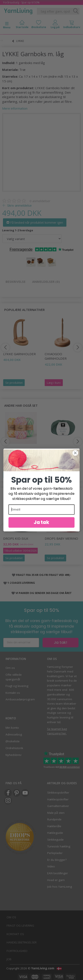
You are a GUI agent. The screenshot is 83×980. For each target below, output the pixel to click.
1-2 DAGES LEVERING (21, 583)
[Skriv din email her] (21, 643)
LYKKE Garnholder (19, 354)
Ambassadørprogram (20, 699)
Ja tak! (61, 642)
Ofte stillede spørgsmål (14, 677)
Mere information (15, 108)
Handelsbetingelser (22, 942)
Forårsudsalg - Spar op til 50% (21, 2)
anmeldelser (40, 201)
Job (9, 959)
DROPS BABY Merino (61, 538)
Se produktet (14, 383)
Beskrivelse (16, 282)
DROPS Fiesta (14, 449)
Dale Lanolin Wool (61, 449)
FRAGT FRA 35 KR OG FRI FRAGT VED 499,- (44, 575)
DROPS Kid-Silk (16, 538)
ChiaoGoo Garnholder (56, 356)
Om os (10, 668)
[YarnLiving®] (18, 10)
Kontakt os (13, 693)
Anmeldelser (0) (46, 282)
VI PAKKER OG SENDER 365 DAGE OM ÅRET (44, 593)
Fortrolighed (17, 951)
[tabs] (72, 25)
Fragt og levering (17, 686)
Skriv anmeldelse (19, 205)
